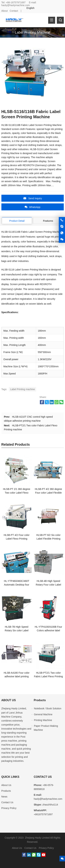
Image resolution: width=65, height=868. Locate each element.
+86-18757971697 (16, 2)
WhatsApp (32, 207)
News (4, 797)
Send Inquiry (32, 198)
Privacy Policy (9, 808)
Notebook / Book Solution (48, 708)
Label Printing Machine (32, 32)
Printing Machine (43, 720)
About (5, 11)
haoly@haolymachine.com (16, 5)
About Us (6, 785)
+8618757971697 (43, 814)
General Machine (43, 714)
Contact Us (7, 802)
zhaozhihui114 (50, 805)
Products (6, 791)
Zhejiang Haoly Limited (14, 708)
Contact (14, 11)
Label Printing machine (23, 389)
